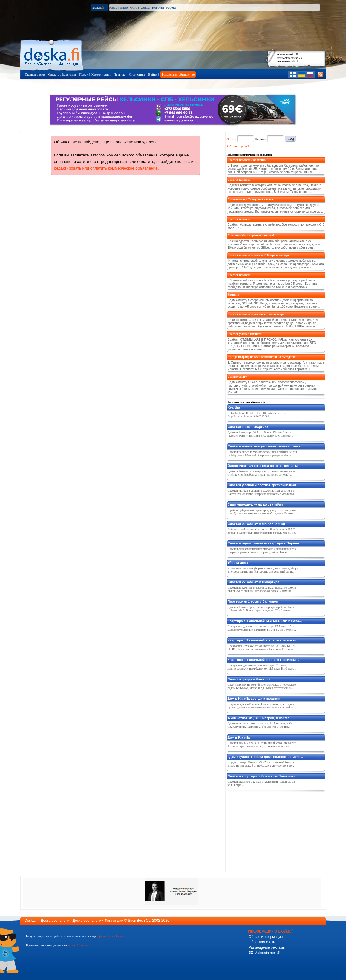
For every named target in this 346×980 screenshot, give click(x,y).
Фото (134, 7)
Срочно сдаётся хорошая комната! (251, 235)
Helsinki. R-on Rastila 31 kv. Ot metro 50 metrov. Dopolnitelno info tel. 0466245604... (258, 415)
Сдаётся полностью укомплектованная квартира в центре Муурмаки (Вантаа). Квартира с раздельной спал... (262, 453)
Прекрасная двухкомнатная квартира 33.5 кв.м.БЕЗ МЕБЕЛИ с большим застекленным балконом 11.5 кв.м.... (263, 647)
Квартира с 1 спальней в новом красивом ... (264, 640)
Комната (234, 294)
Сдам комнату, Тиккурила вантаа (250, 199)
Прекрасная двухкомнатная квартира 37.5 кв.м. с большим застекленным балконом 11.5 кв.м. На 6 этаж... (262, 667)
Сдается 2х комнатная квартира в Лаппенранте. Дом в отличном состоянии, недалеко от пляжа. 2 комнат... (262, 589)
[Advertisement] (272, 830)
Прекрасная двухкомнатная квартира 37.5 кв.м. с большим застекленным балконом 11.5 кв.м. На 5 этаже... (262, 628)
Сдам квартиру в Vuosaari (249, 679)
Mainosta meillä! (264, 953)
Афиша (145, 7)
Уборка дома (238, 563)
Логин (231, 139)
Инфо (124, 7)
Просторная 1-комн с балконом (253, 601)
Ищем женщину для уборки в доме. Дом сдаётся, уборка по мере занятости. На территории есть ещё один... (263, 570)
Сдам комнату (237, 377)
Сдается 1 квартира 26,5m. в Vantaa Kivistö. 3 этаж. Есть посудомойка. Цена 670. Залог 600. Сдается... (260, 434)
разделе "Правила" (78, 945)
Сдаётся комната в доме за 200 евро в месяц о (258, 255)
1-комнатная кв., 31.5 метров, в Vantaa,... (260, 718)
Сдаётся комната (239, 180)
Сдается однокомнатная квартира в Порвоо (263, 543)
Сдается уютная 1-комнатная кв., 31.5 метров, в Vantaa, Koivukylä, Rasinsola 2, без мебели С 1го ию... (261, 725)
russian (98, 7)
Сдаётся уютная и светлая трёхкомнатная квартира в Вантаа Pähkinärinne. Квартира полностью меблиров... (262, 492)
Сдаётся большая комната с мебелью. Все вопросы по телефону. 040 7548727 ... (276, 226)
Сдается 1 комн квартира (248, 427)
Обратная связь (262, 942)
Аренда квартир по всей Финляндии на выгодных (262, 357)
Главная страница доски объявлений (52, 54)
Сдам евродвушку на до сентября (255, 504)
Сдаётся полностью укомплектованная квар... (265, 446)
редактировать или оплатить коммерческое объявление (106, 168)
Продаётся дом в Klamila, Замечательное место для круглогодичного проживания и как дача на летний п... (261, 706)
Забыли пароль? (238, 146)
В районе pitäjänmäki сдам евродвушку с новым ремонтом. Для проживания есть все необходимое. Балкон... (262, 512)
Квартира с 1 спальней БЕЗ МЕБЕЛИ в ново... (265, 621)
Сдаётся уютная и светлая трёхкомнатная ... (264, 485)
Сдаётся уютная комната (245, 334)
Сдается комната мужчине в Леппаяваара (256, 314)
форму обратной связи (111, 936)
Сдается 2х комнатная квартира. (254, 582)
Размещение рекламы (267, 947)
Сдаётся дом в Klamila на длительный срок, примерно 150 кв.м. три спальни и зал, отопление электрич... (262, 744)
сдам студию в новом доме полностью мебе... (265, 757)
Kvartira (234, 407)
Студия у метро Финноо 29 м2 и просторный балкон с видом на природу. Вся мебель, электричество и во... (262, 764)
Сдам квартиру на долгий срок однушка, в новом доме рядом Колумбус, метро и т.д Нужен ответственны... (262, 686)
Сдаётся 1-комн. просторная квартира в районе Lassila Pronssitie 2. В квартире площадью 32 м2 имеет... (261, 609)
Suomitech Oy (139, 921)
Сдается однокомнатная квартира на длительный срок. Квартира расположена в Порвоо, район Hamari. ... (262, 550)
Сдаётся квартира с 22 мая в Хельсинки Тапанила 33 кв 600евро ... (261, 783)
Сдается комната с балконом (247, 160)
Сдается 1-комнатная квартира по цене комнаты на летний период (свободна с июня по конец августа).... (262, 473)
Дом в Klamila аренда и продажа (254, 699)
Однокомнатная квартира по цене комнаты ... (265, 466)
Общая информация (266, 937)
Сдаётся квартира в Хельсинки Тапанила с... (264, 776)
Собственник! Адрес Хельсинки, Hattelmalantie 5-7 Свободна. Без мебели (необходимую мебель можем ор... (263, 531)
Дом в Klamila (239, 737)
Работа (171, 7)
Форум (113, 7)
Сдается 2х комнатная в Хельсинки (256, 524)
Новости (158, 7)
